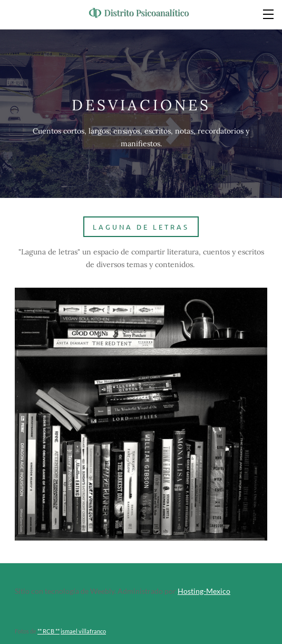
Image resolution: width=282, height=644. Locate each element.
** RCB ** (48, 631)
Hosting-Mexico (204, 591)
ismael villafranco (83, 631)
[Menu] (269, 13)
